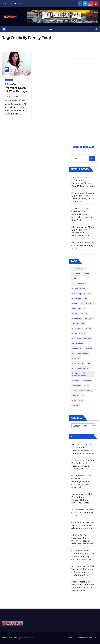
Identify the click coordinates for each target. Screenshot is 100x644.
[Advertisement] (83, 99)
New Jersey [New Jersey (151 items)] (83, 353)
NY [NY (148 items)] (89, 363)
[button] (96, 29)
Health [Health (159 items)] (85, 313)
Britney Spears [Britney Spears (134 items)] (79, 294)
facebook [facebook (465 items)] (76, 309)
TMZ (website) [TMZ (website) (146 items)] (86, 391)
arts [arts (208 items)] (74, 279)
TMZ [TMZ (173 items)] (74, 391)
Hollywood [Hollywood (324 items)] (77, 318)
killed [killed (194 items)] (88, 328)
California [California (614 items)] (76, 299)
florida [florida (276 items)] (75, 313)
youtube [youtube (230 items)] (76, 405)
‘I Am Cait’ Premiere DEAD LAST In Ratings (16, 88)
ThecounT (9, 80)
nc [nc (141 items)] (73, 353)
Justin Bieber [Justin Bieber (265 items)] (78, 323)
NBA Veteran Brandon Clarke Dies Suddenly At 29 (82, 245)
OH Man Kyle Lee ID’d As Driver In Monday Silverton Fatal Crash (83, 525)
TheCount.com (83, 436)
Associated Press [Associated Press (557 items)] (80, 284)
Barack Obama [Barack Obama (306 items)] (79, 289)
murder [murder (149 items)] (89, 348)
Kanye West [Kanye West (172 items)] (77, 328)
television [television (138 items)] (77, 386)
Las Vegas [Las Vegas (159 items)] (77, 338)
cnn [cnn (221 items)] (86, 299)
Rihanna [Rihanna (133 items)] (76, 381)
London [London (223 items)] (88, 338)
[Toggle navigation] (51, 29)
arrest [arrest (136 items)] (86, 274)
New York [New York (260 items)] (76, 358)
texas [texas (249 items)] (87, 386)
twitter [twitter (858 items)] (75, 396)
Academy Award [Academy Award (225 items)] (79, 269)
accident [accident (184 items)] (76, 274)
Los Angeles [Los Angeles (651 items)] (78, 343)
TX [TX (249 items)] (83, 396)
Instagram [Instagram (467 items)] (89, 318)
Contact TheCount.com (87, 638)
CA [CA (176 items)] (90, 294)
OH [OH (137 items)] (74, 368)
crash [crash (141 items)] (75, 304)
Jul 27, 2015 (12, 96)
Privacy (71, 638)
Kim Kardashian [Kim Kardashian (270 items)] (79, 333)
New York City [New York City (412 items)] (78, 363)
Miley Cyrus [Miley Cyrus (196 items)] (77, 348)
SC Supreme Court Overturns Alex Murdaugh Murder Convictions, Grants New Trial (82, 214)
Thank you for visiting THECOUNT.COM (18, 638)
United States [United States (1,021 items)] (78, 401)
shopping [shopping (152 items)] (87, 381)
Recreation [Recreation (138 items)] (83, 368)
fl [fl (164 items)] (85, 309)
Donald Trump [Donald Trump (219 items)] (87, 304)
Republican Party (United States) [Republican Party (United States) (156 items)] (80, 374)
